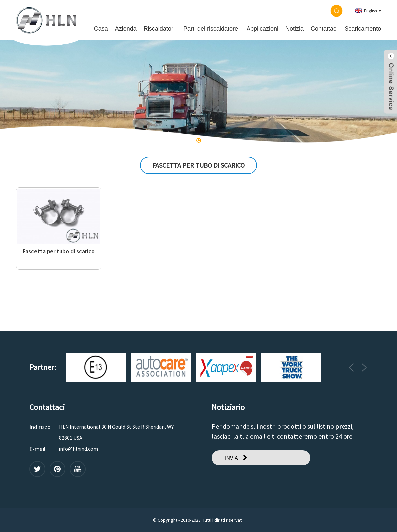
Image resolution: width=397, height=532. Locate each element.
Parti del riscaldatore (211, 29)
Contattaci (324, 29)
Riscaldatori (159, 29)
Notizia (295, 29)
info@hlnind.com (79, 449)
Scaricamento (363, 29)
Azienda (126, 29)
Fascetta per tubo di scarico (59, 251)
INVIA (231, 458)
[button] (199, 140)
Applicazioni (262, 29)
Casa (101, 29)
